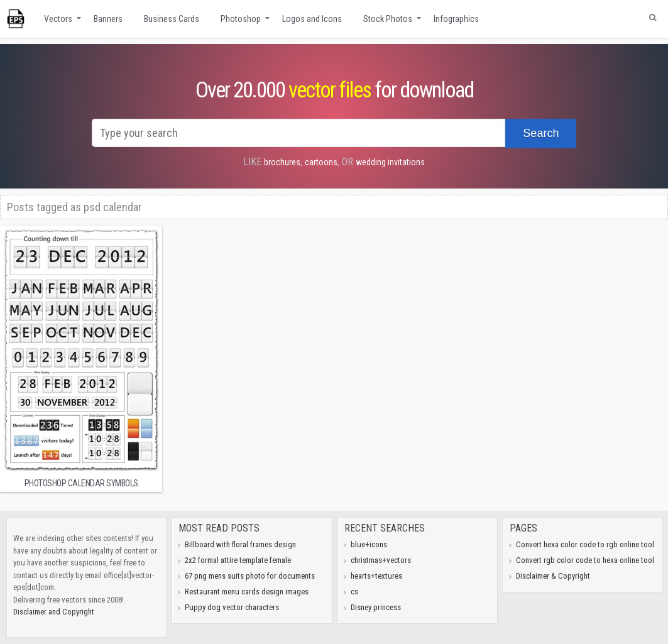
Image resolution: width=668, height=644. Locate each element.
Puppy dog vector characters (232, 607)
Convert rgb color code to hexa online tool (585, 560)
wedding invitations (390, 162)
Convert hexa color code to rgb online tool (585, 544)
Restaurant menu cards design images (247, 592)
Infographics (456, 19)
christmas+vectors (381, 560)
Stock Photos (388, 19)
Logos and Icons (312, 19)
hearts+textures (376, 576)
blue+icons (369, 544)
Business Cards (172, 19)
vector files (330, 90)
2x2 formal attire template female (238, 560)
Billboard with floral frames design (240, 544)
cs (354, 592)
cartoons (321, 162)
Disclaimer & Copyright (553, 576)
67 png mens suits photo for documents (250, 576)
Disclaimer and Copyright (54, 612)
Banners (108, 19)
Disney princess (376, 607)
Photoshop (241, 19)
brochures (282, 162)
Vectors (58, 19)
